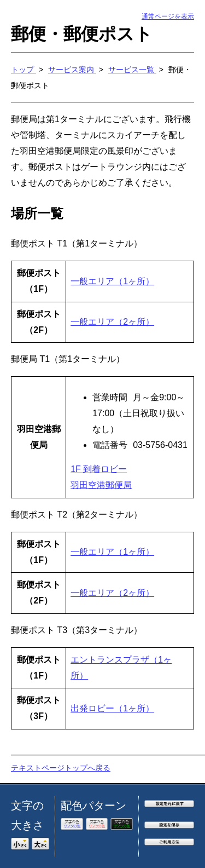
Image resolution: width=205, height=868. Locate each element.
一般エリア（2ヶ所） (112, 322)
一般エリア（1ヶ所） (112, 281)
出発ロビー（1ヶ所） (112, 708)
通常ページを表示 (168, 16)
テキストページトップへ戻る (61, 768)
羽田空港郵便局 (101, 485)
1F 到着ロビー (99, 469)
